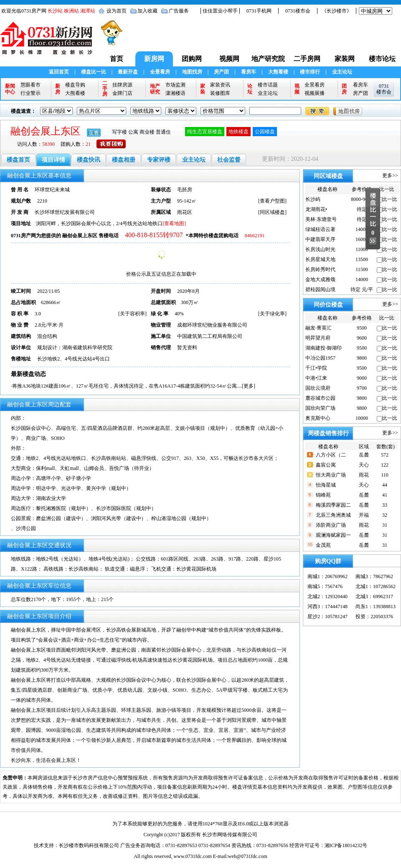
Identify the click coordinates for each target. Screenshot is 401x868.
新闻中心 (10, 89)
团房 (344, 89)
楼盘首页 (18, 160)
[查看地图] (174, 223)
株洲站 (71, 11)
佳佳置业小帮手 (220, 11)
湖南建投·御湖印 (324, 348)
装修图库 (220, 93)
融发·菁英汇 (319, 328)
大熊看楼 (278, 72)
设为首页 (117, 11)
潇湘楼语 (175, 93)
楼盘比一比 (94, 72)
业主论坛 (342, 72)
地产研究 (155, 89)
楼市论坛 (382, 59)
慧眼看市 (30, 85)
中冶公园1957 (320, 358)
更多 (249, 386)
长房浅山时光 (320, 249)
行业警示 (30, 93)
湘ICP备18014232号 (346, 845)
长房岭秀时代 (320, 269)
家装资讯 (220, 85)
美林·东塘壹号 (321, 219)
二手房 (105, 89)
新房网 (154, 59)
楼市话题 (268, 85)
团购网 (192, 59)
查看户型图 (272, 201)
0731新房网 (49, 42)
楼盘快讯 (89, 160)
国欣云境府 (318, 388)
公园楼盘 (265, 132)
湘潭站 (88, 11)
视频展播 (315, 93)
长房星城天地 (320, 259)
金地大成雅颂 (320, 279)
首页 (117, 59)
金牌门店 (122, 93)
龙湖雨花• (316, 209)
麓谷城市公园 (320, 398)
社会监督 (229, 160)
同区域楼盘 (272, 212)
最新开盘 (128, 72)
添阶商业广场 (331, 525)
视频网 (229, 59)
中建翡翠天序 (320, 239)
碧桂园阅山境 (320, 289)
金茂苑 (323, 545)
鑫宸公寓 (326, 465)
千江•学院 (316, 368)
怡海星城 (326, 485)
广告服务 (179, 11)
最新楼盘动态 (28, 374)
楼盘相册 (124, 160)
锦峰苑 (323, 495)
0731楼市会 (298, 11)
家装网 (345, 59)
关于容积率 (132, 314)
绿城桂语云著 (320, 229)
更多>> (390, 175)
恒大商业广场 (331, 475)
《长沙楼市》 (337, 11)
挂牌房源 (122, 85)
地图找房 (192, 72)
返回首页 (59, 72)
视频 (297, 89)
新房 (58, 89)
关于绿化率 (272, 314)
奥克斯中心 (318, 418)
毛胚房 (185, 190)
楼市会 (384, 92)
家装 (203, 89)
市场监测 (175, 85)
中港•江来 (316, 378)
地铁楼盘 (239, 132)
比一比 (390, 199)
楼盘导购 (75, 85)
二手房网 (307, 59)
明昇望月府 (318, 338)
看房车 (249, 72)
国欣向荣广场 (320, 408)
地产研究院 (268, 59)
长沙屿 (313, 199)
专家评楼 (159, 160)
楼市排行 (310, 72)
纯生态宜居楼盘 (205, 132)
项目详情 (53, 160)
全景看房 (160, 72)
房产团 (221, 72)
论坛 (250, 89)
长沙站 (55, 11)
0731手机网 (259, 11)
